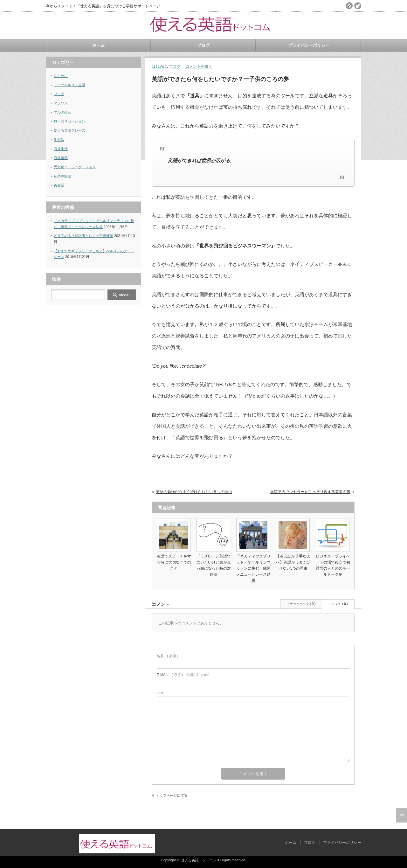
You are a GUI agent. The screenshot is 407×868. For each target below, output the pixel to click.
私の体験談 (62, 176)
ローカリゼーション (69, 121)
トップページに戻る (172, 795)
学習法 (59, 140)
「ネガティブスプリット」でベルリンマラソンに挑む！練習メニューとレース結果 (253, 569)
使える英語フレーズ (69, 130)
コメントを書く (199, 66)
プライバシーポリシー (309, 45)
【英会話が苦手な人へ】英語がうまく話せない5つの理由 (293, 562)
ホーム (98, 45)
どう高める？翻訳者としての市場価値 (83, 236)
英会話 (59, 185)
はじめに (159, 66)
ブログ (203, 45)
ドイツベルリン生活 (69, 85)
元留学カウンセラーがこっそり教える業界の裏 (310, 492)
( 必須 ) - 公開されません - (185, 675)
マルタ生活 (62, 112)
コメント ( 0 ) (338, 604)
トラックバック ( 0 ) (301, 604)
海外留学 (61, 158)
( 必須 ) (167, 656)
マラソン (61, 103)
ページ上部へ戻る (401, 815)
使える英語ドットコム (199, 860)
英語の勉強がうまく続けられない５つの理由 (194, 492)
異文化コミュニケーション (75, 167)
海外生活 (61, 149)
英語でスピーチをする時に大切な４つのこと (174, 562)
